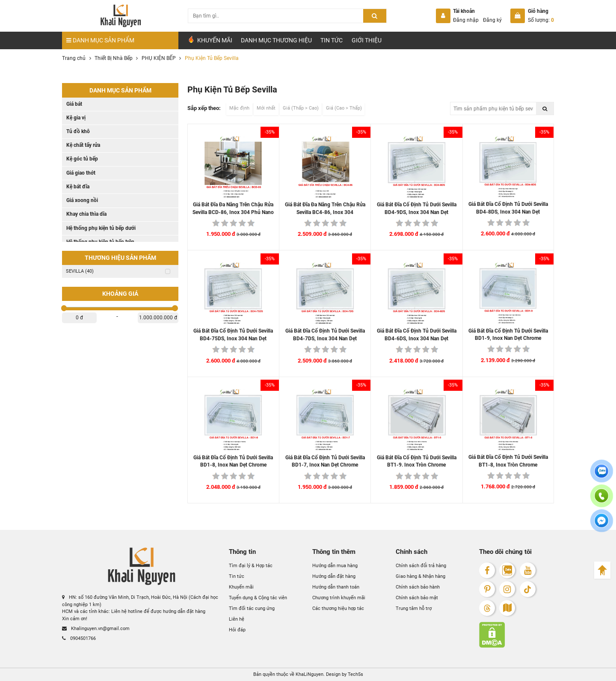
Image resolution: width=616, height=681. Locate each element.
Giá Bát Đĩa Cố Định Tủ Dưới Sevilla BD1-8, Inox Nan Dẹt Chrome (233, 461)
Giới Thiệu (367, 40)
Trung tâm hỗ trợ (414, 608)
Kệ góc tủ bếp (82, 159)
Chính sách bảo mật (417, 598)
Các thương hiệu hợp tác (338, 608)
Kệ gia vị (76, 118)
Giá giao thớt (81, 173)
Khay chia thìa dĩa (86, 214)
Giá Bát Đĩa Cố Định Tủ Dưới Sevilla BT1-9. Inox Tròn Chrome (417, 461)
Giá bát (74, 104)
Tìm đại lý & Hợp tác (251, 566)
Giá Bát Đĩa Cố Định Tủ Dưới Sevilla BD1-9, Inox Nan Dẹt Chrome (508, 335)
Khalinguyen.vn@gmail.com (96, 629)
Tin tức (332, 40)
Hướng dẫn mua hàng (335, 566)
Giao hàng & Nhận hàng (421, 576)
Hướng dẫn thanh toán (336, 587)
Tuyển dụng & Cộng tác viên (258, 598)
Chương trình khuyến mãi (339, 598)
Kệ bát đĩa (78, 187)
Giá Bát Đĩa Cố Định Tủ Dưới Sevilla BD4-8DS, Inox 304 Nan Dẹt (508, 208)
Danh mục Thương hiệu (276, 40)
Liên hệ (237, 619)
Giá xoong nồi (82, 200)
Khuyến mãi (241, 587)
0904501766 (79, 638)
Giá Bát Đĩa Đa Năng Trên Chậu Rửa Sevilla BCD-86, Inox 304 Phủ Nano (233, 208)
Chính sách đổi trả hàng (421, 566)
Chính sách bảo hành (418, 587)
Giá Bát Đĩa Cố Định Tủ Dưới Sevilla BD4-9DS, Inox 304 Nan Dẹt (417, 208)
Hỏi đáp (237, 630)
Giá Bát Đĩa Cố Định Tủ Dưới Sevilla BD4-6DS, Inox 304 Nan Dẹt (417, 335)
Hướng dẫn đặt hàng (334, 576)
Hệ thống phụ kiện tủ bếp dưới (101, 228)
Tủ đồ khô (78, 131)
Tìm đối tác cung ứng (252, 608)
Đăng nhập (466, 20)
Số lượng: (541, 20)
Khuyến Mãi (210, 40)
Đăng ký (492, 20)
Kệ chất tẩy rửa (83, 145)
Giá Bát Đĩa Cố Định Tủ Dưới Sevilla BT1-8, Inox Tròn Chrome (508, 461)
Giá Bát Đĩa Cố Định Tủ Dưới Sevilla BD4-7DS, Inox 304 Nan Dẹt (325, 335)
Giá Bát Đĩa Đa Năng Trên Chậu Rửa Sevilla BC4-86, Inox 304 (325, 208)
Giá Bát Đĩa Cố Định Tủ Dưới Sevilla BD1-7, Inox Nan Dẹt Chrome (325, 461)
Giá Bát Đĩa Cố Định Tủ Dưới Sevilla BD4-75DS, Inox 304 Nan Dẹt (233, 335)
